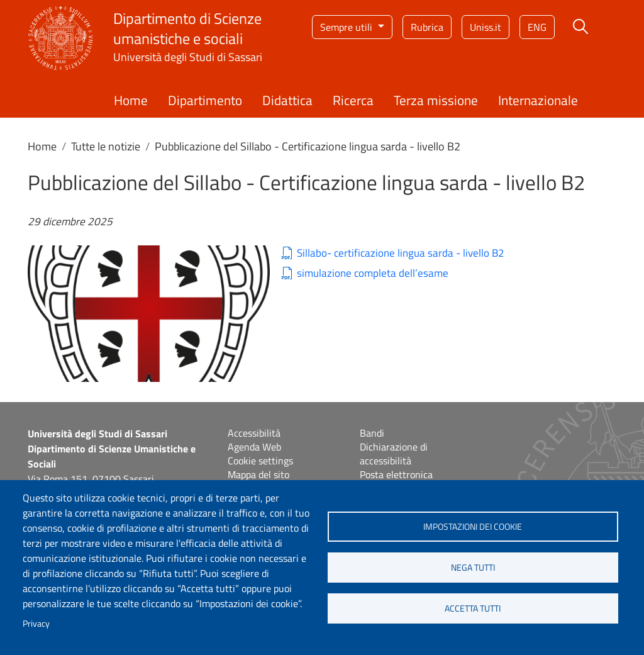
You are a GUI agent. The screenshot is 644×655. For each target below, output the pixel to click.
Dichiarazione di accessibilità (394, 454)
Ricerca (353, 100)
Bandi (372, 433)
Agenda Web (254, 447)
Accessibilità (254, 433)
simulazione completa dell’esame (373, 273)
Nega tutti (473, 568)
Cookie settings (260, 461)
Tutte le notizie (106, 146)
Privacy (36, 624)
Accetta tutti (473, 608)
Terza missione (436, 100)
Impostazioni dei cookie (473, 527)
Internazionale (538, 100)
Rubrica (427, 27)
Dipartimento (205, 100)
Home (131, 100)
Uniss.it (486, 27)
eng (537, 27)
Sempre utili (347, 27)
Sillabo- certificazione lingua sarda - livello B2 (401, 253)
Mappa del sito (258, 474)
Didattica (287, 100)
